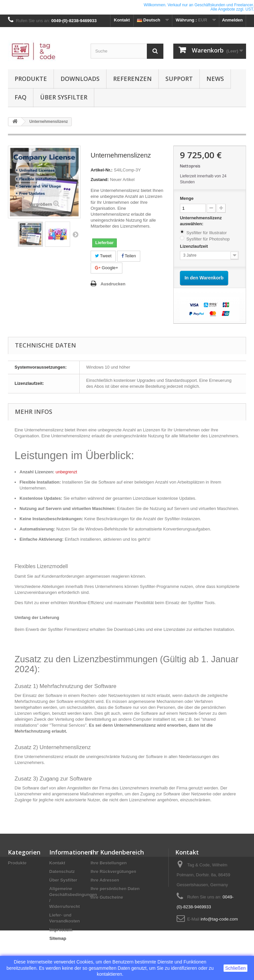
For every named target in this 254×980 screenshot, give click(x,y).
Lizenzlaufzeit (194, 246)
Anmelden (232, 20)
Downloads (80, 79)
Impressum (61, 930)
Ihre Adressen (105, 880)
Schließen (235, 968)
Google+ (106, 268)
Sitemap (58, 938)
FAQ (21, 97)
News (215, 79)
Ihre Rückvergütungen (113, 871)
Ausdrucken (113, 284)
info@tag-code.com (219, 919)
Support (179, 79)
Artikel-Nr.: (102, 170)
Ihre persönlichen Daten (115, 889)
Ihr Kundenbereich (117, 852)
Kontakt (122, 20)
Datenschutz (62, 871)
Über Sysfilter (64, 97)
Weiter (75, 234)
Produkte (31, 79)
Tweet (103, 256)
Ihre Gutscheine (107, 897)
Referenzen (132, 79)
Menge (187, 198)
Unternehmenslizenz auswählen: (201, 221)
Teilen (129, 256)
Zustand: (100, 180)
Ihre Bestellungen (109, 863)
